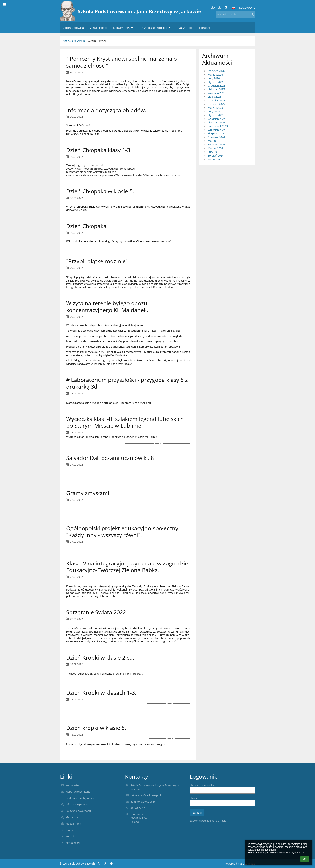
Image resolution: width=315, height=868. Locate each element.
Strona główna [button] (74, 28)
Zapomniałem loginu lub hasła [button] (208, 821)
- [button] (220, 7)
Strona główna (74, 41)
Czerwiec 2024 (216, 137)
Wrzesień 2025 (216, 93)
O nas (69, 830)
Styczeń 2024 (216, 155)
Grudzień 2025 (216, 86)
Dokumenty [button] (123, 28)
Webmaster (73, 785)
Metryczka (72, 817)
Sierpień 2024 (216, 133)
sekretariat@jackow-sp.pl (146, 795)
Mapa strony (73, 824)
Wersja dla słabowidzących (78, 864)
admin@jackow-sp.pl (143, 802)
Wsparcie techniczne (78, 792)
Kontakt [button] (205, 28)
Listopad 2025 (216, 89)
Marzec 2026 (215, 75)
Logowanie (247, 8)
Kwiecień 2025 (216, 104)
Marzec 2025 (215, 108)
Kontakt (70, 836)
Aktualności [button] (98, 28)
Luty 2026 (214, 78)
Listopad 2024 (216, 122)
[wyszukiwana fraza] (236, 14)
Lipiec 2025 (214, 97)
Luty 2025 (214, 111)
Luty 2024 (214, 152)
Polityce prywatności (292, 853)
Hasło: (194, 798)
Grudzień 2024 (216, 119)
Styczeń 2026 (216, 82)
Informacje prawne (77, 804)
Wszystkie (214, 159)
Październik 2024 (218, 126)
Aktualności (97, 41)
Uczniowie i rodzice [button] (156, 28)
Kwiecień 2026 (216, 71)
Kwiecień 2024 (216, 144)
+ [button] (213, 7)
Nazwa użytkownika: (202, 785)
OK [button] (305, 859)
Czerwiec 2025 (216, 100)
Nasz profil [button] (185, 28)
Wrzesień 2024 (216, 130)
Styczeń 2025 (216, 115)
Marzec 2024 (215, 148)
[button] (233, 8)
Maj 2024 (213, 141)
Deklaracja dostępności (80, 798)
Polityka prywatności (78, 811)
